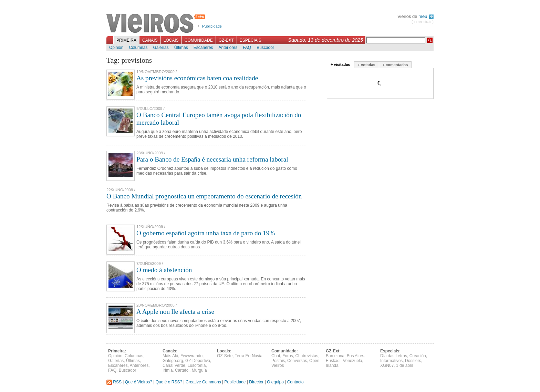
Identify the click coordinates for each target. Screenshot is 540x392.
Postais (278, 361)
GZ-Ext (226, 40)
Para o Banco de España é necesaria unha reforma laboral (212, 159)
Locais (171, 40)
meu (426, 16)
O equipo (275, 382)
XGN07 (387, 365)
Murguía (199, 370)
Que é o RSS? (169, 382)
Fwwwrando (191, 356)
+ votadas (367, 65)
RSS (114, 382)
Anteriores (228, 48)
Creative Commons (203, 382)
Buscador (265, 48)
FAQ (247, 48)
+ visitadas (340, 64)
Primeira (126, 40)
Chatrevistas (307, 356)
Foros (288, 356)
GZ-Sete (225, 356)
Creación (418, 356)
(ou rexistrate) (423, 22)
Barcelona (335, 356)
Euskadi (333, 361)
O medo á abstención (164, 270)
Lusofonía (197, 365)
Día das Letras (394, 356)
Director (256, 382)
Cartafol (182, 370)
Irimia (168, 370)
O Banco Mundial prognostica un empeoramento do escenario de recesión (204, 196)
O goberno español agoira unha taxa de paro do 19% (206, 233)
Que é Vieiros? (139, 382)
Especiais (251, 40)
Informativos (391, 361)
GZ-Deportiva (198, 361)
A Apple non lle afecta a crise (175, 312)
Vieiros (157, 24)
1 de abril (404, 365)
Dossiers (413, 361)
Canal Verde (174, 365)
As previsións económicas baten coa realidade (197, 78)
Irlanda (332, 365)
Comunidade (199, 40)
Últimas (181, 48)
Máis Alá (170, 356)
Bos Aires (356, 356)
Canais (150, 40)
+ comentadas (395, 65)
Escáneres (203, 48)
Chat (276, 356)
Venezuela (352, 361)
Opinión (116, 48)
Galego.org (173, 361)
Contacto (295, 382)
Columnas (138, 48)
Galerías (161, 48)
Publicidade (212, 26)
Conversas (297, 361)
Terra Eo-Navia (249, 356)
